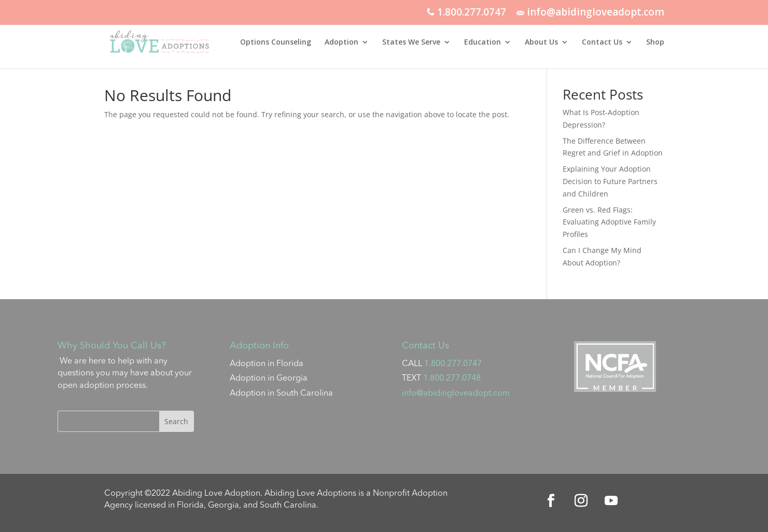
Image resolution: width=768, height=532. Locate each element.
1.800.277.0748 (452, 379)
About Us (541, 43)
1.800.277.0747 (466, 13)
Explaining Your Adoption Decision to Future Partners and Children (610, 181)
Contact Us (602, 43)
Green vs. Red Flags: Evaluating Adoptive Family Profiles (609, 222)
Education (483, 43)
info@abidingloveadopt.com (590, 13)
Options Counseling (276, 43)
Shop (655, 43)
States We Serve (411, 43)
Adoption (341, 43)
